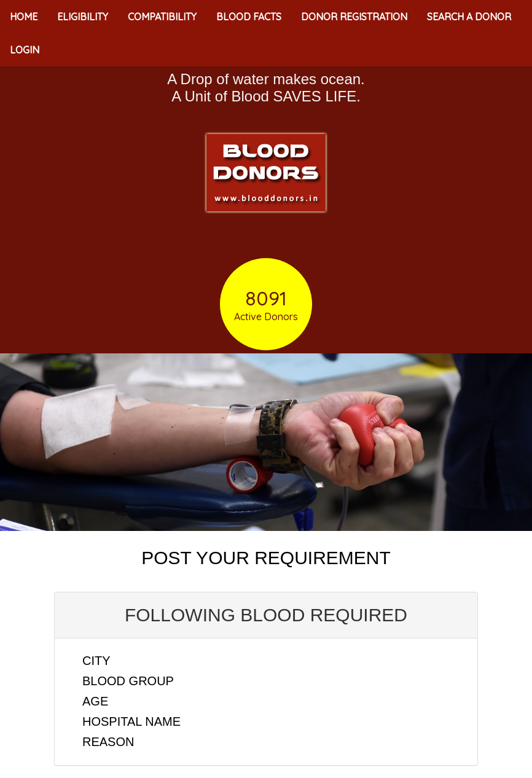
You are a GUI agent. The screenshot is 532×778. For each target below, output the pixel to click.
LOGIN (25, 50)
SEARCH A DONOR (469, 17)
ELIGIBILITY (83, 17)
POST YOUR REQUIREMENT (266, 558)
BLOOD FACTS (249, 17)
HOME (24, 17)
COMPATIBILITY (162, 17)
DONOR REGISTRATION (354, 17)
